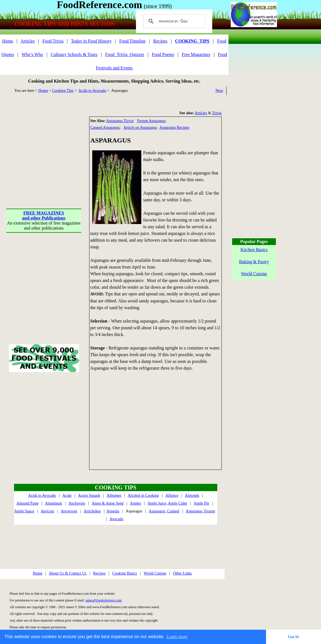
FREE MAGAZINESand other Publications (44, 215)
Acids (67, 495)
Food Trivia (53, 41)
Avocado (117, 519)
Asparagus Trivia (119, 121)
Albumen (114, 495)
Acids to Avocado (92, 91)
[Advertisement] (44, 151)
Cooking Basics (124, 573)
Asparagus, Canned (164, 511)
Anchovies (77, 503)
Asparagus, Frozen (200, 511)
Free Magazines (196, 54)
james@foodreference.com (104, 600)
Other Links (182, 573)
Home (8, 41)
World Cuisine (155, 573)
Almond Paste (28, 503)
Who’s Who (32, 54)
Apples (135, 503)
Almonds (192, 495)
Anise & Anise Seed (108, 503)
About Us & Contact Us (68, 573)
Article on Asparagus (140, 128)
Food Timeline (133, 41)
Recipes (160, 41)
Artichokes (92, 511)
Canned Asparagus (105, 128)
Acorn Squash (89, 495)
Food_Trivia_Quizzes (125, 54)
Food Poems (163, 54)
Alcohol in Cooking (143, 495)
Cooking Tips (63, 91)
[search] (173, 21)
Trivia (217, 113)
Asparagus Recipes (174, 128)
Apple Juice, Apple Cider (167, 503)
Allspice (172, 495)
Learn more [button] (177, 637)
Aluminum (53, 503)
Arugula (113, 511)
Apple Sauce (24, 511)
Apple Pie (202, 503)
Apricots (47, 511)
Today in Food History (91, 41)
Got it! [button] (294, 637)
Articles (28, 41)
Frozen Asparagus (151, 121)
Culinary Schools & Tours (74, 54)
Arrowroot (69, 511)
